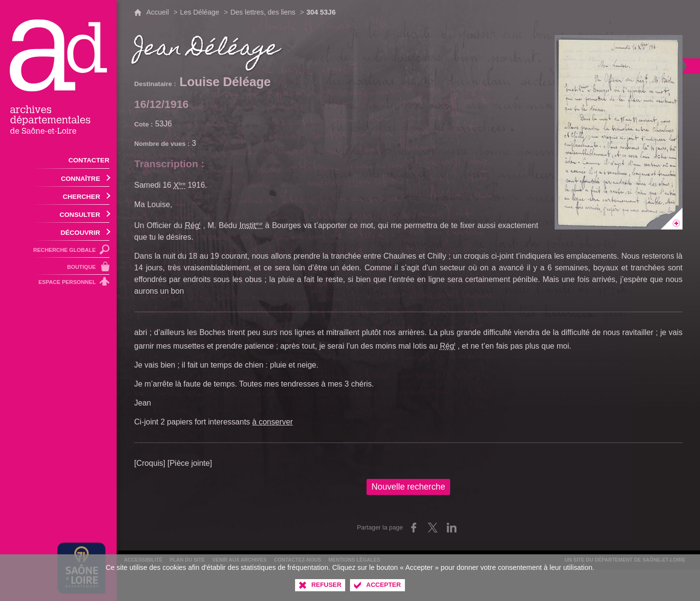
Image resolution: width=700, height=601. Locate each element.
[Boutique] (58, 266)
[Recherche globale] (58, 249)
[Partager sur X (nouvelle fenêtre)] (433, 528)
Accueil (157, 12)
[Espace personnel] (58, 283)
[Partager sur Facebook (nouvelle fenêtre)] (414, 528)
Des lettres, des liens (263, 12)
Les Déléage (200, 12)
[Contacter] (58, 159)
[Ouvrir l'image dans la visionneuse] (619, 132)
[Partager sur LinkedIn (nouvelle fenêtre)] (452, 528)
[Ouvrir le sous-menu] (58, 178)
